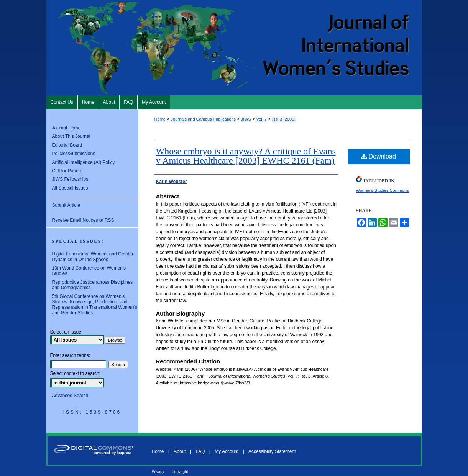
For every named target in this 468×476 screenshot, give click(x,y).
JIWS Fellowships (70, 179)
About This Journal (71, 136)
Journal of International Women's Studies (234, 48)
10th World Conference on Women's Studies (89, 271)
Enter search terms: (70, 355)
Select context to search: (75, 373)
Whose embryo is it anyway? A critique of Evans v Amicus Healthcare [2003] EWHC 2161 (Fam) (246, 156)
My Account (227, 451)
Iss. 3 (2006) (284, 119)
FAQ (200, 451)
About (180, 451)
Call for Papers (67, 171)
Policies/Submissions (74, 154)
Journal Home (67, 128)
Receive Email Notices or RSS (83, 220)
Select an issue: (67, 332)
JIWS (246, 119)
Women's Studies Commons (383, 190)
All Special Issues (70, 188)
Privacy (158, 472)
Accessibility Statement (272, 451)
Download (379, 156)
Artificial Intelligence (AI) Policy (84, 162)
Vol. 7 (262, 119)
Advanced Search (70, 396)
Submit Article (66, 205)
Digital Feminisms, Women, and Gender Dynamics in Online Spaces (93, 257)
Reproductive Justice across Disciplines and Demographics (93, 285)
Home (160, 119)
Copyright (180, 472)
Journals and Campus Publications (203, 119)
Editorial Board (67, 145)
